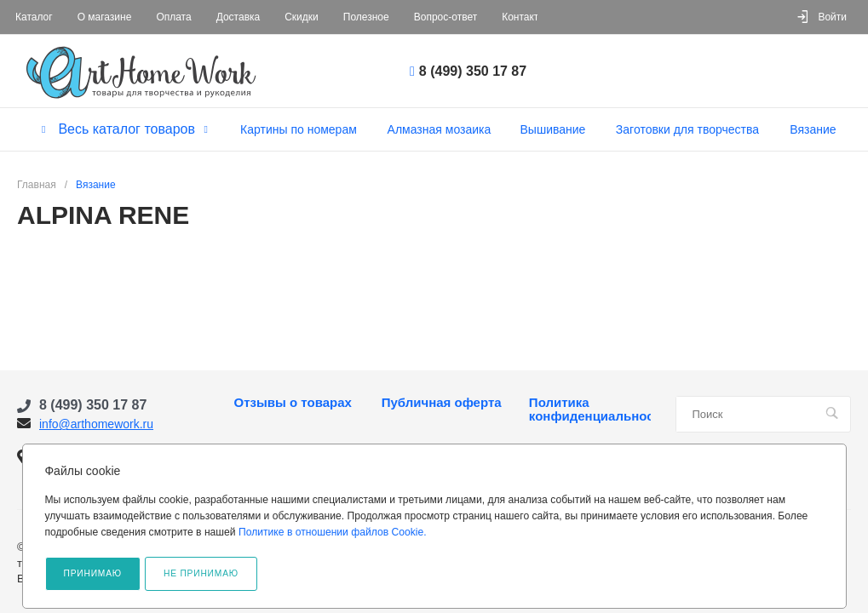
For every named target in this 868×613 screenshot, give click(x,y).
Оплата (173, 17)
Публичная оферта (442, 403)
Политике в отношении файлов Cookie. (333, 532)
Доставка (239, 17)
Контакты (524, 17)
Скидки (302, 17)
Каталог (34, 17)
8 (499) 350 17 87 (473, 71)
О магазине (105, 17)
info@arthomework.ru (96, 424)
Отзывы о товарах (293, 403)
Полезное (366, 17)
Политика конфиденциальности (590, 410)
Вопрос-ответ (445, 17)
